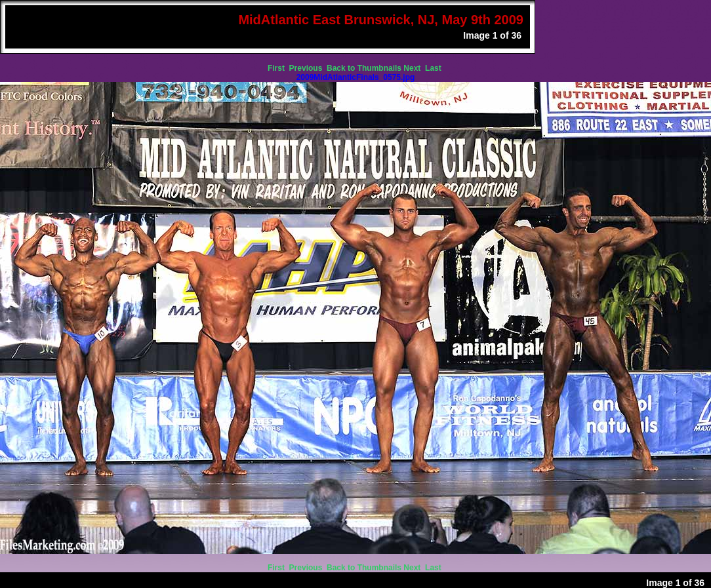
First (277, 68)
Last (434, 68)
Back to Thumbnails (364, 68)
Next (413, 68)
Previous (307, 68)
